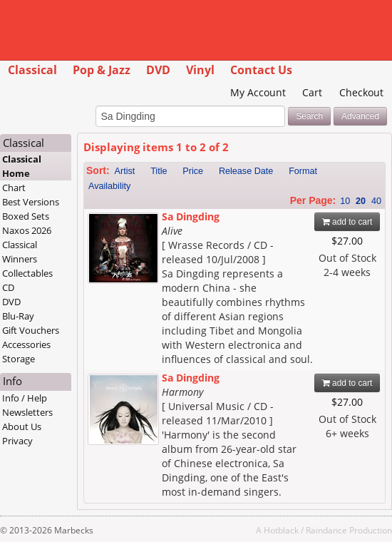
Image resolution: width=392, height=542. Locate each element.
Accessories (26, 344)
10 (345, 201)
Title (159, 171)
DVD (158, 70)
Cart (312, 92)
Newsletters (27, 412)
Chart (14, 188)
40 (376, 201)
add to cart (347, 222)
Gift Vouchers (31, 330)
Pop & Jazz (102, 70)
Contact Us (261, 70)
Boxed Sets (26, 216)
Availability (109, 186)
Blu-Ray (18, 316)
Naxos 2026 (27, 230)
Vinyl (200, 70)
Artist (125, 171)
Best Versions (31, 202)
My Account (258, 92)
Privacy (17, 441)
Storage (19, 359)
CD (8, 287)
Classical (32, 70)
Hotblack (281, 530)
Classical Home (22, 166)
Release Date (246, 171)
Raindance (326, 530)
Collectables (27, 273)
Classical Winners (20, 252)
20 (361, 201)
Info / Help (25, 398)
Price (193, 171)
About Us (22, 426)
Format (303, 171)
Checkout (361, 92)
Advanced (360, 116)
